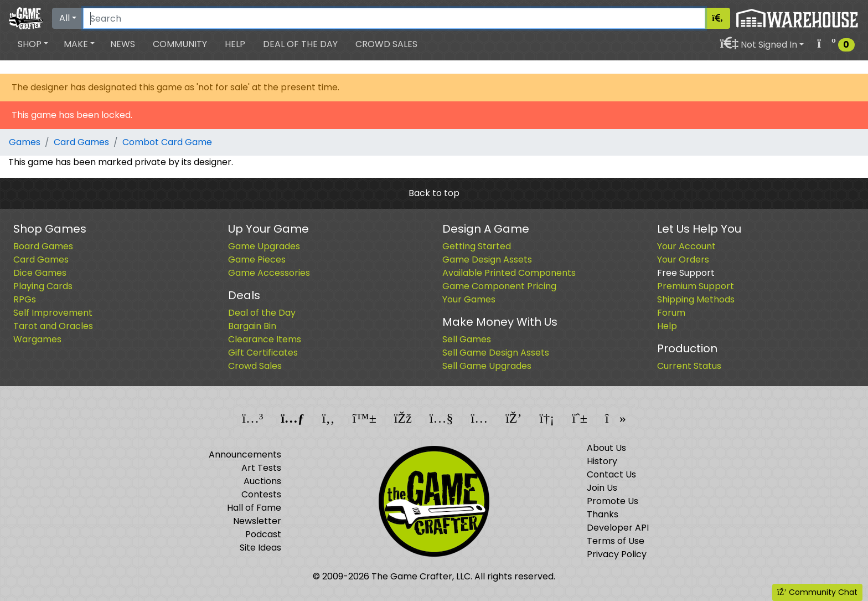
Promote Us (613, 501)
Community (180, 44)
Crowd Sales (386, 44)
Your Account (686, 246)
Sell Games (467, 339)
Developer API (618, 528)
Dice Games (40, 273)
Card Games (81, 142)
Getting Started (477, 246)
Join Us (602, 488)
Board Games (43, 246)
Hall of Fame (254, 508)
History (602, 461)
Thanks (603, 514)
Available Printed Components (509, 273)
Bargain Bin (252, 326)
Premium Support (696, 286)
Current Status (689, 366)
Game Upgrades (264, 246)
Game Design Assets (487, 260)
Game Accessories (269, 273)
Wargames (37, 339)
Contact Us (611, 474)
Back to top (434, 193)
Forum (671, 313)
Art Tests (261, 468)
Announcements (245, 454)
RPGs (25, 299)
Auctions (262, 481)
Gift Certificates (263, 353)
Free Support (686, 273)
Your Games (469, 299)
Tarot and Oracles (53, 326)
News (123, 44)
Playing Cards (43, 286)
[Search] (394, 18)
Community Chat (817, 592)
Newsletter (257, 521)
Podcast (263, 534)
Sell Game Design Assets (496, 353)
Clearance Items (265, 339)
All (64, 18)
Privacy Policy (617, 554)
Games (25, 142)
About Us (606, 448)
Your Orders (683, 260)
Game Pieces (257, 260)
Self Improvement (53, 313)
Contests (261, 494)
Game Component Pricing (499, 286)
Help (235, 44)
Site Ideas (260, 548)
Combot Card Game (167, 142)
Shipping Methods (696, 299)
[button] (33, 44)
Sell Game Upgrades (487, 366)
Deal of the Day (300, 44)
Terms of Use (616, 541)
